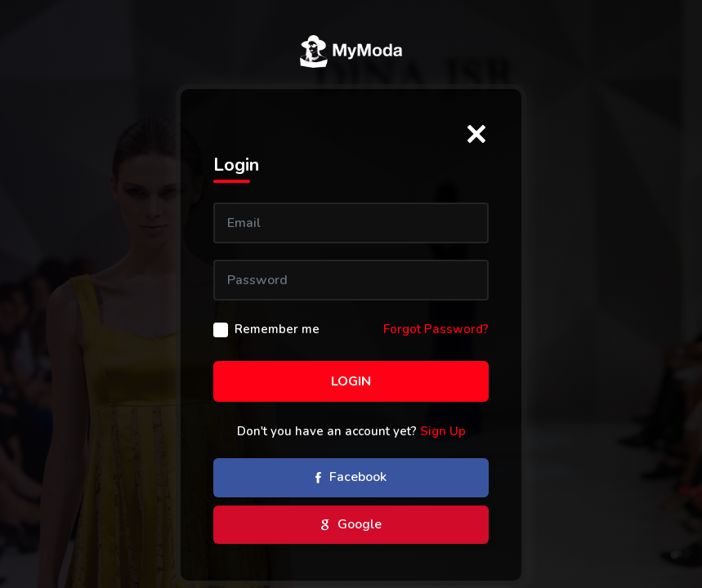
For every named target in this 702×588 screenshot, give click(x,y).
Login (351, 381)
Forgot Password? (436, 329)
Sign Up (443, 431)
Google (351, 525)
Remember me (277, 329)
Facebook (351, 479)
